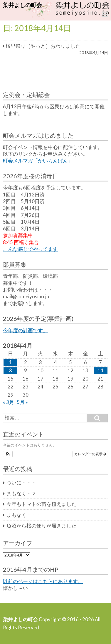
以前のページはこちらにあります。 (43, 581)
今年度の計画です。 (25, 330)
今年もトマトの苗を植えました (41, 504)
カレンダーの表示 (90, 454)
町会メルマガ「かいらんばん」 (38, 161)
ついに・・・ (21, 483)
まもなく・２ (21, 494)
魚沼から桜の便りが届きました (41, 526)
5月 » (22, 402)
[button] (8, 454)
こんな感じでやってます (30, 249)
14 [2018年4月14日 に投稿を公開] (100, 371)
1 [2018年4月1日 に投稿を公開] (11, 362)
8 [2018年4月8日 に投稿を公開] (11, 371)
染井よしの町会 (22, 5)
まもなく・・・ (24, 515)
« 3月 (9, 402)
